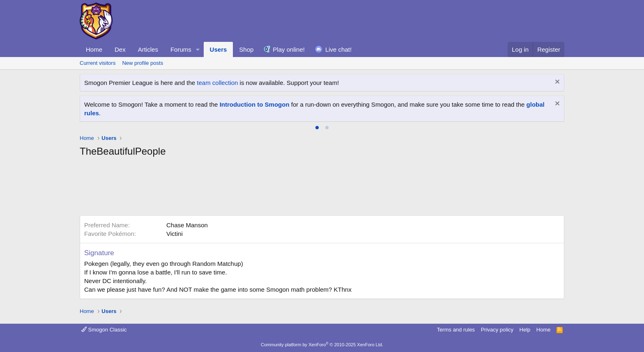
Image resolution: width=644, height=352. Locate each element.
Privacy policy (497, 330)
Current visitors (98, 63)
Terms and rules (456, 330)
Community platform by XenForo (322, 345)
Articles (148, 49)
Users (218, 49)
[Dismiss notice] (556, 83)
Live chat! (338, 49)
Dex (120, 49)
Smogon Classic (104, 330)
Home (94, 49)
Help (525, 330)
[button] (198, 49)
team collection (217, 83)
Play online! (289, 49)
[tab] (317, 128)
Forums (181, 49)
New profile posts (143, 63)
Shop (246, 49)
